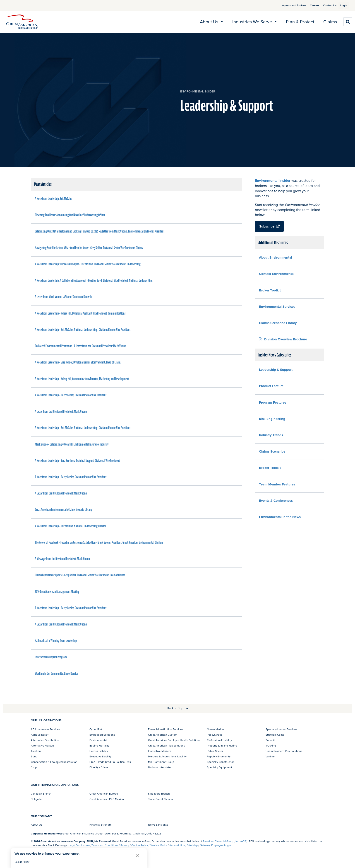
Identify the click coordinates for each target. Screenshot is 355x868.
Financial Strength (101, 825)
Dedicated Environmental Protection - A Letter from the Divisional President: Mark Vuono (80, 346)
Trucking (271, 746)
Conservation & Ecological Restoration (54, 762)
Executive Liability (100, 756)
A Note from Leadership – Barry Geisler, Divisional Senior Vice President (71, 395)
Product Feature (271, 386)
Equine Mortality (99, 746)
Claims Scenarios (272, 451)
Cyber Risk (96, 729)
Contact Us (324, 5)
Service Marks (159, 845)
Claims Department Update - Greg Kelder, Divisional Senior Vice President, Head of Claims (80, 575)
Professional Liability (219, 740)
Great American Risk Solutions (167, 746)
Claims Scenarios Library (278, 323)
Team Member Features (277, 484)
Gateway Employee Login (215, 845)
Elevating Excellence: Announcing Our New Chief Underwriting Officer (70, 215)
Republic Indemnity (219, 756)
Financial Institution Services (166, 729)
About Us (36, 825)
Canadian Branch (41, 794)
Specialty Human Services (281, 729)
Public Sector (215, 751)
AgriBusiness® (40, 735)
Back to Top (178, 708)
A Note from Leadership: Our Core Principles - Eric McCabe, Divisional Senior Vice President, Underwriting (88, 264)
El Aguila (36, 799)
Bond (34, 756)
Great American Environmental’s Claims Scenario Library (63, 510)
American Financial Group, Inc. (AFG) (225, 841)
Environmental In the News (280, 517)
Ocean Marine (215, 729)
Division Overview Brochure (286, 339)
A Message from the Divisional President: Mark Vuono (62, 559)
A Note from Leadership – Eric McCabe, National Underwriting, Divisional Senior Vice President (83, 330)
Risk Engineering (272, 419)
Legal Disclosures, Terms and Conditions (93, 845)
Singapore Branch (159, 794)
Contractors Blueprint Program (51, 657)
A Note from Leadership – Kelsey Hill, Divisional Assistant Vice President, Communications (80, 313)
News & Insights (158, 825)
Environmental (98, 740)
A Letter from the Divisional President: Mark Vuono (61, 412)
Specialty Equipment (219, 767)
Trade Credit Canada (160, 799)
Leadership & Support (276, 370)
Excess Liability (99, 751)
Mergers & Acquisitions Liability (167, 756)
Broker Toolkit (270, 290)
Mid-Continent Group (161, 762)
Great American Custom (163, 735)
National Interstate (159, 767)
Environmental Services (277, 307)
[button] (137, 856)
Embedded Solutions (102, 735)
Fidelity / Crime (99, 767)
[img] (22, 22)
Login (342, 5)
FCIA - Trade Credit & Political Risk (110, 762)
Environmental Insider (198, 91)
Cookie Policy (140, 845)
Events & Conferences (276, 501)
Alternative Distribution (45, 740)
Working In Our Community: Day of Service (56, 674)
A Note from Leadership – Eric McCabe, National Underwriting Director (71, 526)
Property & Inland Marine (222, 746)
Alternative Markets (43, 746)
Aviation (36, 751)
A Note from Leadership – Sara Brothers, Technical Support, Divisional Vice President (77, 461)
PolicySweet (214, 735)
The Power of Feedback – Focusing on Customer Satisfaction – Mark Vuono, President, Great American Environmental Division (99, 543)
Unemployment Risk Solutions (284, 751)
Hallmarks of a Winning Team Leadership (56, 641)
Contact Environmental (277, 274)
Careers (309, 5)
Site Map (192, 845)
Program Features (273, 402)
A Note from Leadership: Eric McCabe (53, 199)
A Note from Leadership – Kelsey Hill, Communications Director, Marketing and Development (82, 379)
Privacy (125, 845)
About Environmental (276, 257)
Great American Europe (104, 794)
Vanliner (271, 756)
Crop (34, 767)
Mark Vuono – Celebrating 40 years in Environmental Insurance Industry (72, 444)
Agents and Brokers (289, 5)
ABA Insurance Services (45, 729)
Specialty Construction (221, 762)
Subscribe (269, 226)
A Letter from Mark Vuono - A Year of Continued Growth (63, 297)
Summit (270, 740)
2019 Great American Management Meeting (57, 592)
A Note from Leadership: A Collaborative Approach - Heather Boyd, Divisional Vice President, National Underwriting (94, 281)
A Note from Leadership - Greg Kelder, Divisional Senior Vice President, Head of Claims (78, 362)
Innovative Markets (160, 751)
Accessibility (177, 845)
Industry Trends (271, 435)
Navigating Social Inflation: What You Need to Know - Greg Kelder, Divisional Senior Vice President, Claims (89, 248)
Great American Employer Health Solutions (174, 740)
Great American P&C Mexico (107, 799)
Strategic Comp (275, 735)
